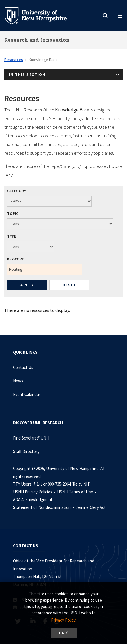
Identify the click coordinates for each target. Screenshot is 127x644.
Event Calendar (27, 394)
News (18, 381)
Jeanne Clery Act (91, 507)
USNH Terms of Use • (77, 492)
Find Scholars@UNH (31, 438)
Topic (13, 213)
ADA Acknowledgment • (35, 500)
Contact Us (23, 367)
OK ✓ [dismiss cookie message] (64, 633)
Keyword (16, 259)
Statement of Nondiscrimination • (44, 507)
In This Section (27, 75)
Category (17, 191)
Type (12, 236)
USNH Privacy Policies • (35, 492)
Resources (14, 60)
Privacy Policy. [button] (64, 620)
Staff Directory (26, 451)
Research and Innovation (37, 40)
